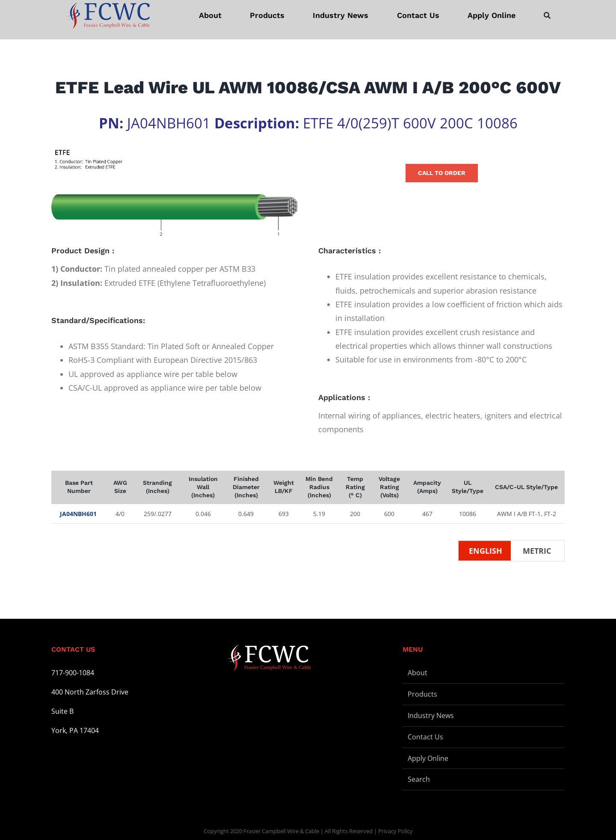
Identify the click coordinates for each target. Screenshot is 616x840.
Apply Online (428, 758)
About (418, 673)
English (486, 551)
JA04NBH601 (78, 514)
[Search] (547, 15)
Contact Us (425, 737)
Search (419, 779)
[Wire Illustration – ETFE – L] (175, 193)
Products (422, 694)
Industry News (431, 715)
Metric (537, 551)
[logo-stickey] (108, 15)
